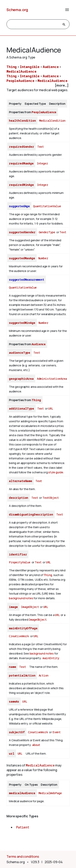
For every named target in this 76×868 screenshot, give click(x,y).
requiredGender (21, 147)
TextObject (51, 498)
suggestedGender (22, 232)
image (13, 607)
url (12, 753)
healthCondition (22, 121)
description (19, 498)
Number (43, 258)
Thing (12, 67)
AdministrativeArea (52, 379)
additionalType (21, 408)
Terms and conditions (23, 856)
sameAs (14, 701)
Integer (42, 163)
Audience (51, 67)
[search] (34, 24)
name (12, 667)
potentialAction (22, 675)
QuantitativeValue (47, 206)
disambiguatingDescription (31, 514)
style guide (56, 472)
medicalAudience (22, 793)
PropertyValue (20, 562)
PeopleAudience (20, 81)
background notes (21, 598)
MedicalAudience (21, 71)
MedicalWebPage (50, 793)
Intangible (30, 67)
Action (44, 675)
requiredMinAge (21, 185)
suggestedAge (19, 206)
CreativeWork (19, 636)
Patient (23, 827)
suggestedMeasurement (27, 280)
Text (41, 147)
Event (57, 732)
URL (51, 408)
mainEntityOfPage (23, 628)
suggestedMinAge (22, 323)
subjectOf (17, 732)
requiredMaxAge (21, 163)
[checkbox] (38, 85)
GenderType (47, 232)
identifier (18, 554)
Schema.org (17, 10)
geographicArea (21, 379)
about (36, 745)
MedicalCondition (52, 121)
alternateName (21, 481)
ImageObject (30, 607)
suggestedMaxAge (22, 258)
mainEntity (51, 658)
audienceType (20, 353)
